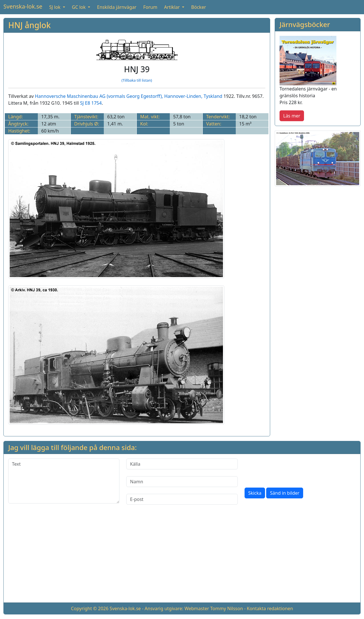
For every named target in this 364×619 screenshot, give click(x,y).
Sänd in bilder (285, 493)
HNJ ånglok (29, 25)
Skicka (255, 493)
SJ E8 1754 (91, 103)
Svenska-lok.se (23, 6)
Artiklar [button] (172, 7)
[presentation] (288, 470)
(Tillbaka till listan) (137, 80)
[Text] (64, 481)
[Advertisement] (182, 558)
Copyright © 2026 (90, 608)
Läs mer (292, 116)
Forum (150, 7)
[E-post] (182, 499)
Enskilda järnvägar (117, 7)
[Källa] (182, 464)
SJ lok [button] (55, 7)
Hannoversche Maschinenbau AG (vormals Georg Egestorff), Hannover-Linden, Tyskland (129, 96)
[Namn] (182, 482)
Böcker (198, 7)
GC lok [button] (79, 7)
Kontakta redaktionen (270, 608)
